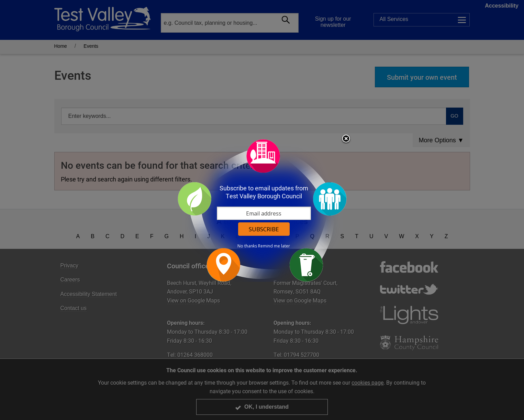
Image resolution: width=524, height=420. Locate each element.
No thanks (247, 246)
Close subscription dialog (346, 139)
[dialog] (262, 210)
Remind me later (274, 246)
